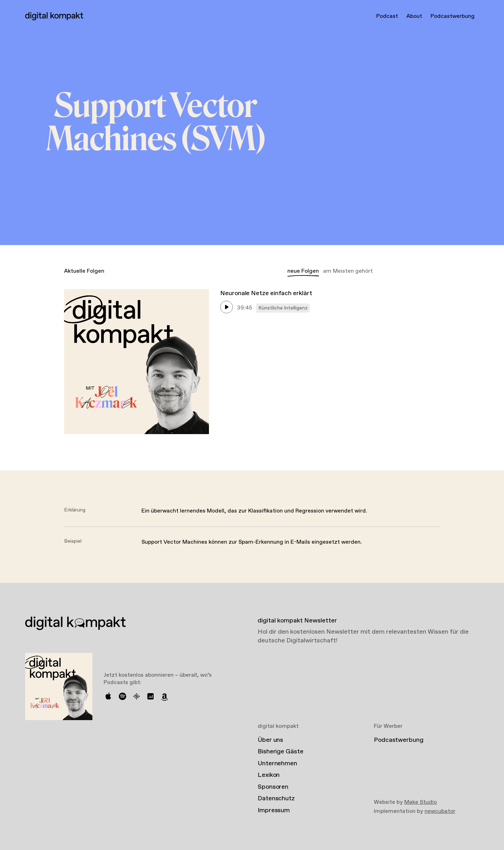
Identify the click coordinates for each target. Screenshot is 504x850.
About (414, 16)
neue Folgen (303, 271)
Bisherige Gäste (281, 752)
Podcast (387, 16)
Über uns (270, 740)
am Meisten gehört (348, 271)
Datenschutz (276, 799)
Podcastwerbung (453, 16)
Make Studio (421, 802)
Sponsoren (273, 787)
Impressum (274, 810)
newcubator (440, 811)
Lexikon (269, 775)
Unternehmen (277, 764)
